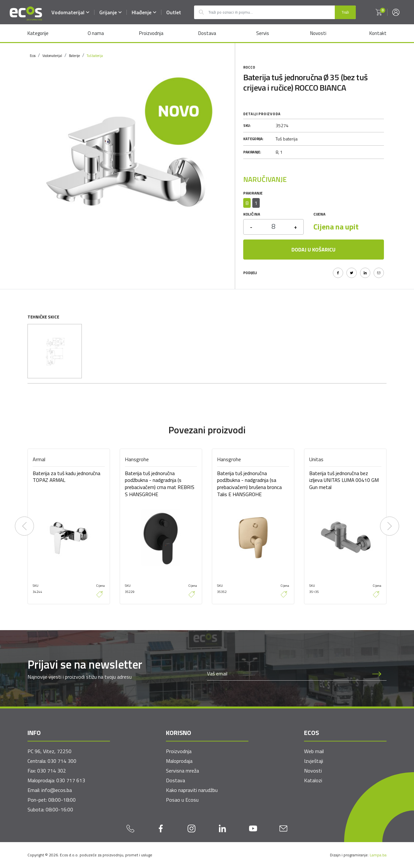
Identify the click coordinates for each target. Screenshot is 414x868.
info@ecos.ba (57, 790)
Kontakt (378, 33)
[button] (379, 12)
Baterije (74, 56)
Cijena (319, 214)
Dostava (207, 33)
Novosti (318, 33)
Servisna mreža (182, 771)
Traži (345, 12)
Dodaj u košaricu (313, 250)
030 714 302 (52, 771)
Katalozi (313, 780)
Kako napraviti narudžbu (192, 790)
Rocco (249, 67)
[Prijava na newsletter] (377, 674)
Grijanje (111, 12)
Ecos (33, 56)
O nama (95, 33)
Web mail (314, 751)
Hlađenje (144, 12)
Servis (263, 33)
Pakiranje (253, 193)
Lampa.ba (378, 855)
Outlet (174, 12)
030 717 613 (71, 780)
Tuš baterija (95, 56)
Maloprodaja (179, 761)
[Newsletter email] (287, 674)
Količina (252, 214)
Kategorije (38, 33)
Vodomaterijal (71, 12)
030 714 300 (62, 761)
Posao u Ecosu (182, 800)
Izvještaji (314, 761)
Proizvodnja (151, 33)
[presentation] (24, 526)
